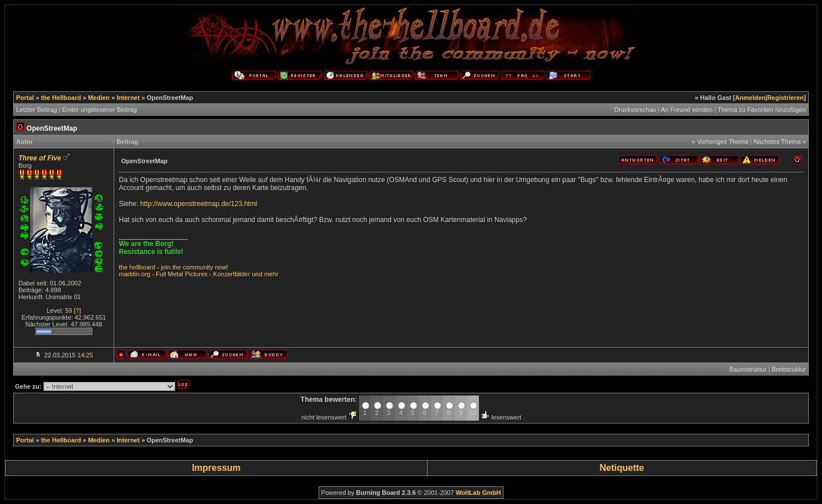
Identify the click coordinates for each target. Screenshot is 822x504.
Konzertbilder (231, 274)
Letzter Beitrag (37, 110)
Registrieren (785, 98)
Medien (99, 98)
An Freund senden (687, 110)
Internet (128, 98)
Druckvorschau (635, 110)
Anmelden (750, 98)
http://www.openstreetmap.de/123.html (199, 204)
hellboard (142, 267)
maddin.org (134, 274)
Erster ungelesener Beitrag (100, 110)
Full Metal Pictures (182, 274)
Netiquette (622, 468)
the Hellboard (61, 98)
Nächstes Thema (777, 142)
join (166, 267)
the (123, 267)
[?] (77, 311)
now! (221, 267)
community (198, 267)
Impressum (216, 468)
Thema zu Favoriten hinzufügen (762, 110)
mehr (271, 274)
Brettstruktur (789, 369)
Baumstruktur (748, 369)
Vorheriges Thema (723, 142)
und (257, 274)
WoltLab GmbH (478, 493)
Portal (25, 98)
